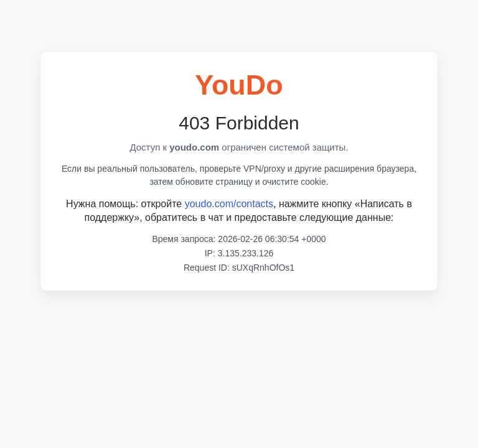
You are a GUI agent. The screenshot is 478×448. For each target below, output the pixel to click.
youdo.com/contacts (229, 204)
